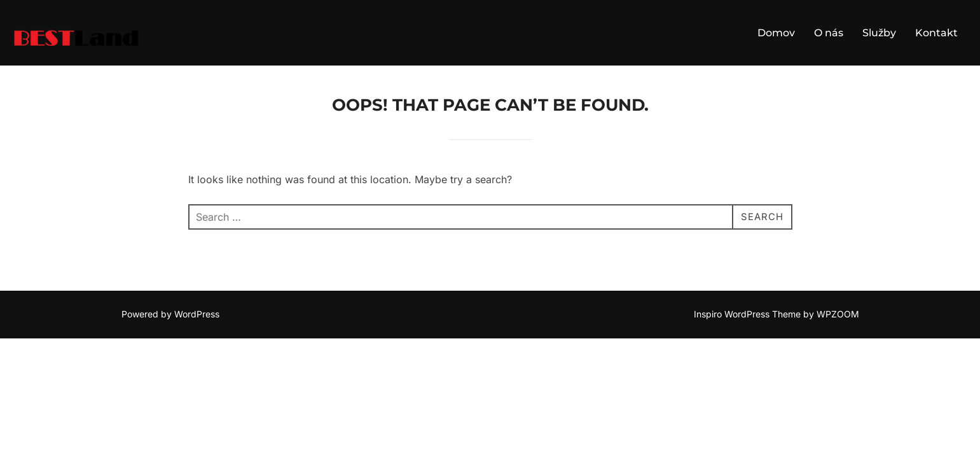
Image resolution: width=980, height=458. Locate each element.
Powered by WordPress (170, 315)
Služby (879, 33)
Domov (776, 33)
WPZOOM (838, 315)
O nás (829, 33)
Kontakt (936, 33)
